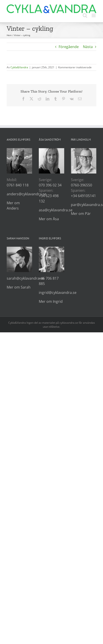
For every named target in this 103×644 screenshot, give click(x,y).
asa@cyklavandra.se (56, 210)
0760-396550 (81, 185)
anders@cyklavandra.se (27, 194)
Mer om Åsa (49, 219)
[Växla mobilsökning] (85, 15)
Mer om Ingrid (51, 301)
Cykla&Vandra (19, 67)
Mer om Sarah (19, 287)
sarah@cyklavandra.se (25, 278)
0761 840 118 (18, 185)
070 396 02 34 (50, 185)
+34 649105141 (83, 196)
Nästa (88, 47)
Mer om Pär (81, 214)
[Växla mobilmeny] (94, 15)
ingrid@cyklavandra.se (58, 293)
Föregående (69, 47)
